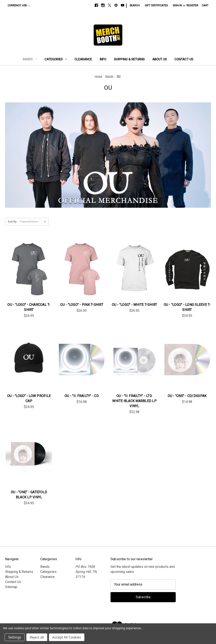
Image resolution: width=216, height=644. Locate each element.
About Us (160, 59)
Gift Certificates (156, 5)
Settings (15, 637)
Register (192, 5)
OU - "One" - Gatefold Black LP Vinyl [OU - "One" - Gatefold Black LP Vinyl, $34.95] (29, 495)
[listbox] (34, 222)
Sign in (177, 5)
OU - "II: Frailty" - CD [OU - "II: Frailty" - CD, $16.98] (82, 396)
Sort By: (12, 222)
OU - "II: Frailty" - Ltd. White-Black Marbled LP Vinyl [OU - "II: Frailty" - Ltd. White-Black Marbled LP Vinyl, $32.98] (134, 401)
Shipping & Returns (129, 59)
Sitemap (11, 587)
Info (103, 59)
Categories (56, 59)
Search (135, 5)
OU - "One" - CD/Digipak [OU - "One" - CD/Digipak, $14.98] (187, 396)
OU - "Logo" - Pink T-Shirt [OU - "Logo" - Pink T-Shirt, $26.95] (82, 305)
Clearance (83, 59)
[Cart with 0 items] (205, 5)
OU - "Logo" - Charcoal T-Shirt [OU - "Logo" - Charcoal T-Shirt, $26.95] (29, 307)
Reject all (37, 637)
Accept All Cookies (67, 637)
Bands (30, 59)
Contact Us (184, 59)
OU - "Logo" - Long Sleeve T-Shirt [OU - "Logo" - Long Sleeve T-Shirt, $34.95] (187, 307)
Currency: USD (19, 5)
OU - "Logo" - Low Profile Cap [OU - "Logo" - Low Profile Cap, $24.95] (29, 398)
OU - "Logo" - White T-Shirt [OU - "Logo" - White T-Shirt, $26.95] (134, 305)
